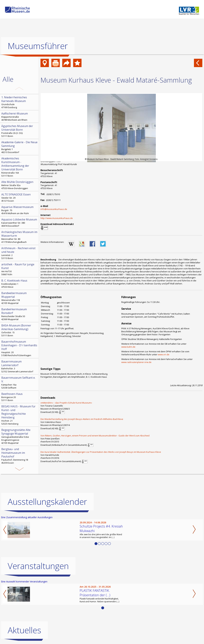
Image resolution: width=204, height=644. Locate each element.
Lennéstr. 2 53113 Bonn (20, 253)
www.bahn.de (128, 347)
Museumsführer (38, 46)
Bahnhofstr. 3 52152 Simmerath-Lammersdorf (20, 366)
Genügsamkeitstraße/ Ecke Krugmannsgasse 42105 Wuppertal (20, 436)
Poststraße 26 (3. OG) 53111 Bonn (20, 131)
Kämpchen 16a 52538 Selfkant (20, 382)
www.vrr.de (164, 354)
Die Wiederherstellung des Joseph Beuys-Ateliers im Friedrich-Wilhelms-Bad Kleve (82, 419)
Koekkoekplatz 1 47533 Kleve (20, 284)
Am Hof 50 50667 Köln (20, 269)
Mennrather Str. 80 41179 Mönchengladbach (20, 237)
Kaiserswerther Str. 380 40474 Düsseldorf (20, 222)
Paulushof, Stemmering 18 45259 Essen (20, 456)
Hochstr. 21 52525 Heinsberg (20, 415)
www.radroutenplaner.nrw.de (136, 362)
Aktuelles (24, 630)
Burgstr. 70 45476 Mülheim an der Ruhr (20, 210)
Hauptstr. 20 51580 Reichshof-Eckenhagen (20, 348)
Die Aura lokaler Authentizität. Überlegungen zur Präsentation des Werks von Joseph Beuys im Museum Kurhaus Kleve (101, 452)
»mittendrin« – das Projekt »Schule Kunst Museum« (66, 403)
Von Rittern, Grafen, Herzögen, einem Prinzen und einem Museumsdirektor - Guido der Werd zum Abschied (95, 436)
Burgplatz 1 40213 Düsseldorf (20, 147)
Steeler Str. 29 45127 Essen (20, 197)
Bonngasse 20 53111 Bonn (20, 397)
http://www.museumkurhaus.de (57, 218)
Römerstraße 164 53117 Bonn (20, 167)
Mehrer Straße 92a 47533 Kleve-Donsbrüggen (20, 185)
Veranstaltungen (38, 566)
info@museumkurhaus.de (54, 209)
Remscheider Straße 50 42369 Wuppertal (20, 314)
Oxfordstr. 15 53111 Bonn (20, 330)
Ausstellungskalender (47, 502)
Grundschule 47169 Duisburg (20, 102)
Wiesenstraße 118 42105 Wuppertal (20, 298)
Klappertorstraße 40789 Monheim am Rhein (20, 116)
